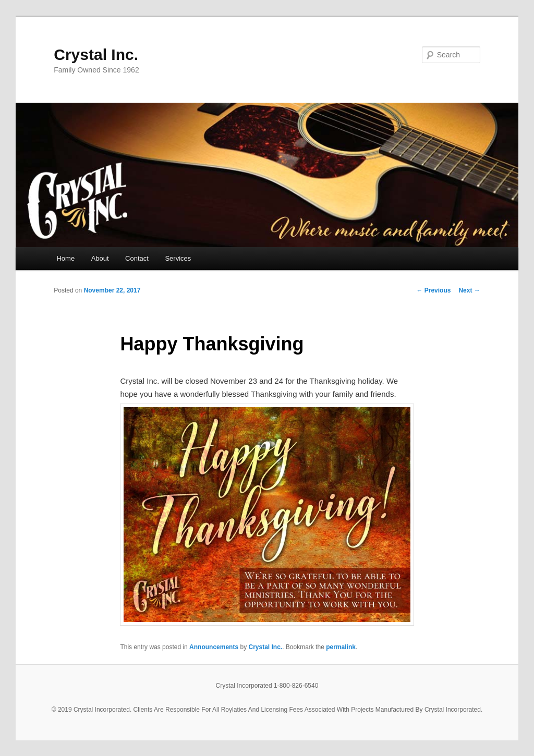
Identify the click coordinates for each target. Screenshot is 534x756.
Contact (137, 258)
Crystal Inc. (96, 54)
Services (178, 258)
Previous (433, 290)
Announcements (214, 647)
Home (65, 258)
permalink (341, 647)
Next (469, 290)
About (100, 258)
